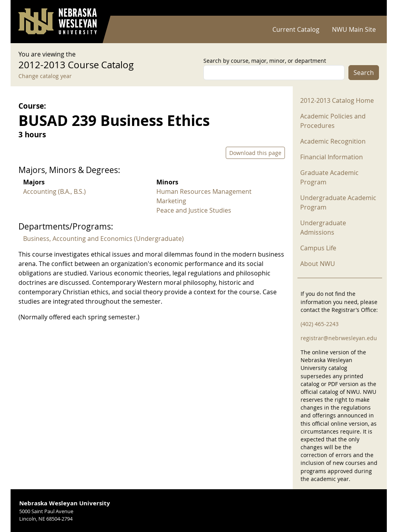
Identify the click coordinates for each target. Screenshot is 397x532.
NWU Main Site (354, 29)
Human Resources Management (204, 191)
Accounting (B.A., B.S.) (54, 191)
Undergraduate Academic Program (338, 202)
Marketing (171, 201)
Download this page (255, 153)
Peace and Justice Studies (194, 210)
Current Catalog (296, 29)
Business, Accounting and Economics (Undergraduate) (103, 239)
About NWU (318, 264)
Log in (369, 8)
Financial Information (332, 157)
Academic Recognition (333, 141)
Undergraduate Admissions (323, 228)
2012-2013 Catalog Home (337, 100)
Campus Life (318, 248)
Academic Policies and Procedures (333, 121)
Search (364, 73)
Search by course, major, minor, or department (265, 61)
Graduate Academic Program (329, 177)
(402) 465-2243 (320, 324)
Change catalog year (45, 76)
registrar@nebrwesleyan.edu (339, 338)
